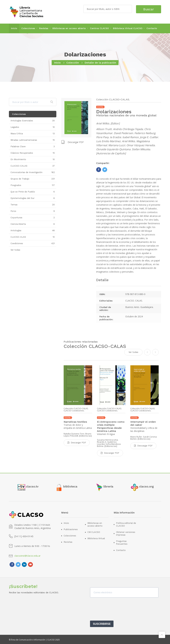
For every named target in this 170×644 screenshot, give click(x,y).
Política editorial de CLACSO (126, 524)
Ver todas (133, 352)
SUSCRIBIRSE (102, 623)
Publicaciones (71, 529)
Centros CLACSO (99, 28)
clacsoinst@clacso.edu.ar (27, 555)
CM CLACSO (94, 531)
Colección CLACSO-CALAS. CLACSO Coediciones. (76, 409)
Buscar (148, 9)
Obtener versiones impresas (126, 533)
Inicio (14, 28)
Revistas (44, 28)
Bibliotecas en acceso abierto (69, 28)
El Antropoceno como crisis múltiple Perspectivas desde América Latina (111, 426)
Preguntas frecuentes (122, 542)
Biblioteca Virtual (96, 538)
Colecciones (28, 28)
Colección (73, 63)
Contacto (152, 28)
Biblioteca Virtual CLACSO (128, 28)
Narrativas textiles (75, 422)
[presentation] (115, 609)
